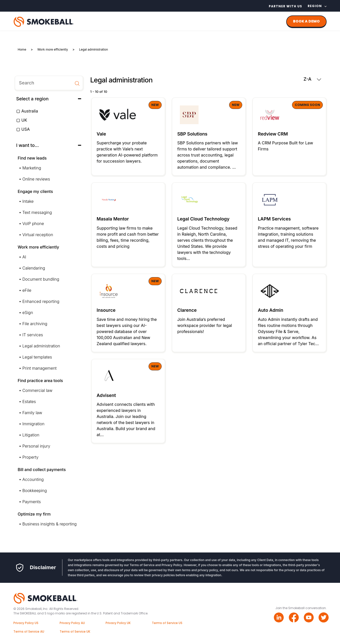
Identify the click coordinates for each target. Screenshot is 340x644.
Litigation (31, 435)
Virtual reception (38, 235)
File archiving (35, 324)
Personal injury (36, 446)
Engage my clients (35, 191)
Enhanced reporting (41, 301)
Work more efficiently (38, 247)
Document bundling (41, 279)
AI (24, 257)
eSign (28, 313)
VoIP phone (33, 224)
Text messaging (37, 212)
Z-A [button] (312, 79)
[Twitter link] (324, 618)
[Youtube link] (309, 618)
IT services (33, 335)
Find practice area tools (40, 381)
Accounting (33, 479)
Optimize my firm (34, 514)
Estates (29, 402)
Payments (32, 502)
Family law (32, 413)
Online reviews (36, 179)
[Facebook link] (294, 618)
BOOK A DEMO (306, 21)
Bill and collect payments (42, 470)
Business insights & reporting (50, 524)
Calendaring (34, 268)
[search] (49, 83)
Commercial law (38, 390)
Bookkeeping (35, 491)
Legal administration (41, 346)
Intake (28, 201)
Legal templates (37, 357)
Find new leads (32, 158)
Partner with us (285, 6)
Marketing (32, 168)
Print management (40, 368)
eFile (27, 290)
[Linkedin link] (280, 618)
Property (31, 457)
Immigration (33, 424)
